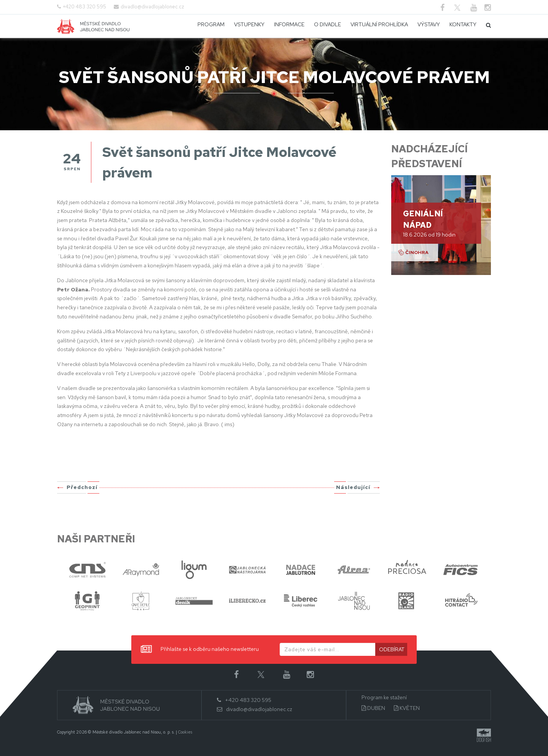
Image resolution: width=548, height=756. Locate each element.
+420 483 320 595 (84, 7)
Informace (289, 24)
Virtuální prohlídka (379, 24)
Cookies (185, 732)
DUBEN (373, 708)
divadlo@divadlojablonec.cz (152, 7)
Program (211, 24)
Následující (353, 487)
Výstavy (429, 24)
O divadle (327, 24)
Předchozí (82, 487)
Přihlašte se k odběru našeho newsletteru (200, 650)
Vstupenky (249, 24)
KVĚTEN (407, 708)
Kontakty (463, 24)
